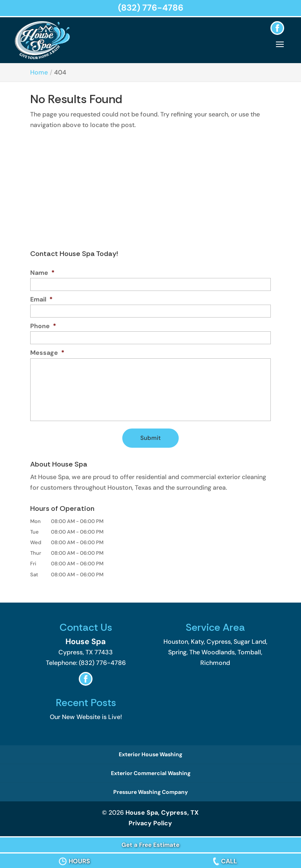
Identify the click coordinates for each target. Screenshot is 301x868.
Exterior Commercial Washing (151, 773)
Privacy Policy (150, 823)
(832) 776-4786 (151, 8)
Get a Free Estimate (150, 845)
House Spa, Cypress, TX (162, 813)
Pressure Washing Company (150, 792)
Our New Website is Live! (86, 717)
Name (42, 273)
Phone (43, 326)
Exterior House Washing (150, 754)
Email (41, 300)
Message (47, 353)
